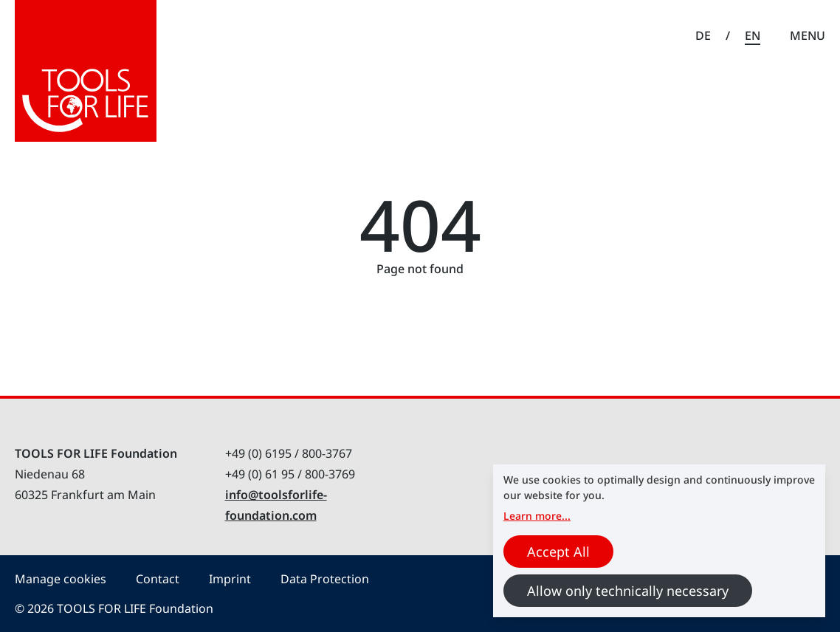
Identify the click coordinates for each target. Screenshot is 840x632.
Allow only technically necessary (628, 591)
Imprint (230, 579)
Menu (808, 35)
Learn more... (537, 516)
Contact (158, 579)
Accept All (558, 552)
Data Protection (325, 579)
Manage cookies (61, 579)
